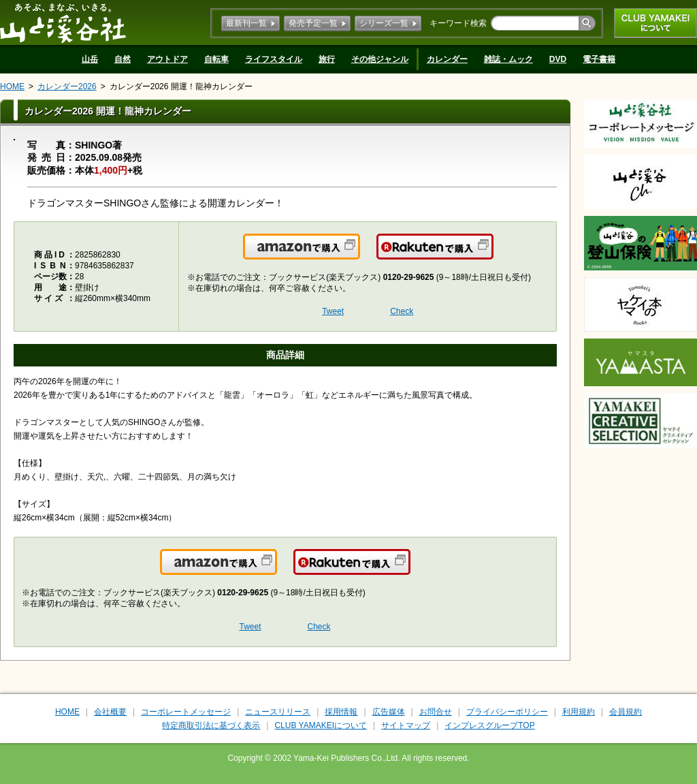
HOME (12, 87)
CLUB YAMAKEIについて (655, 23)
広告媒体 (389, 712)
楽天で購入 (492, 255)
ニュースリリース (278, 712)
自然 (123, 59)
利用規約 (579, 712)
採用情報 (341, 712)
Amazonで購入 (359, 255)
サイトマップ (406, 725)
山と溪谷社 (63, 22)
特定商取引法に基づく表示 (211, 725)
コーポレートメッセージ (186, 712)
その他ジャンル (380, 59)
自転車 (216, 59)
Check (402, 311)
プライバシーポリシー (507, 712)
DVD (558, 59)
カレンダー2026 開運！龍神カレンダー (181, 87)
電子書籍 (599, 59)
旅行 (327, 59)
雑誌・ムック (508, 59)
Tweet (333, 311)
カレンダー (447, 59)
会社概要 (110, 712)
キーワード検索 (458, 23)
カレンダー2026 (67, 87)
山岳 (90, 59)
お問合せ (436, 712)
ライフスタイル (274, 59)
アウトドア (167, 59)
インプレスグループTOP (489, 725)
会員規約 (626, 712)
